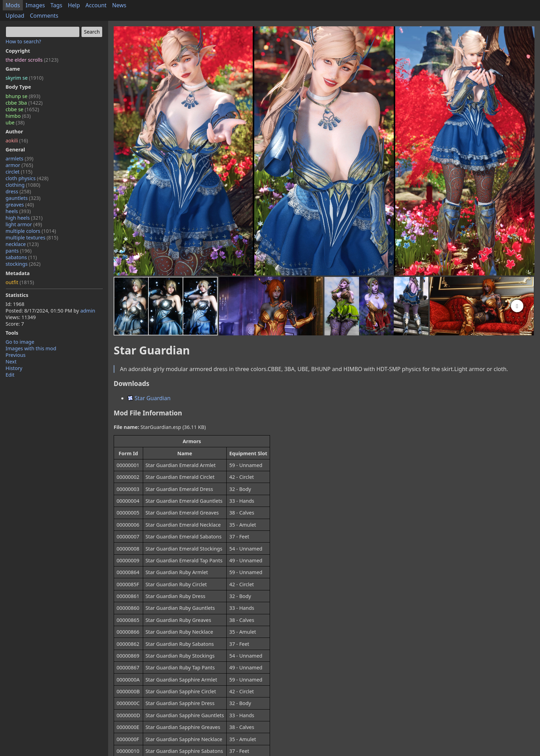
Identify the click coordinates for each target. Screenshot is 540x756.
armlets (19, 159)
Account (96, 5)
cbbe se (22, 109)
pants (19, 251)
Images (35, 5)
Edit (10, 375)
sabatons (21, 257)
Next (11, 362)
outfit (20, 282)
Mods (13, 5)
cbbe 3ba (24, 103)
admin (88, 311)
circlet (19, 172)
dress (18, 191)
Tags (56, 5)
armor (19, 165)
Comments (44, 16)
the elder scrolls (32, 60)
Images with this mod (31, 348)
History (14, 368)
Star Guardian (149, 398)
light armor (24, 224)
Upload (15, 16)
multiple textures (32, 238)
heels (18, 211)
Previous (16, 355)
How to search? (23, 41)
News (119, 5)
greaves (20, 205)
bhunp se (23, 96)
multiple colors (31, 231)
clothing (23, 185)
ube (15, 122)
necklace (22, 244)
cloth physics (27, 178)
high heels (24, 218)
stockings (23, 264)
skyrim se (24, 78)
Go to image (20, 342)
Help (74, 5)
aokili (17, 140)
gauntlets (23, 198)
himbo (18, 116)
